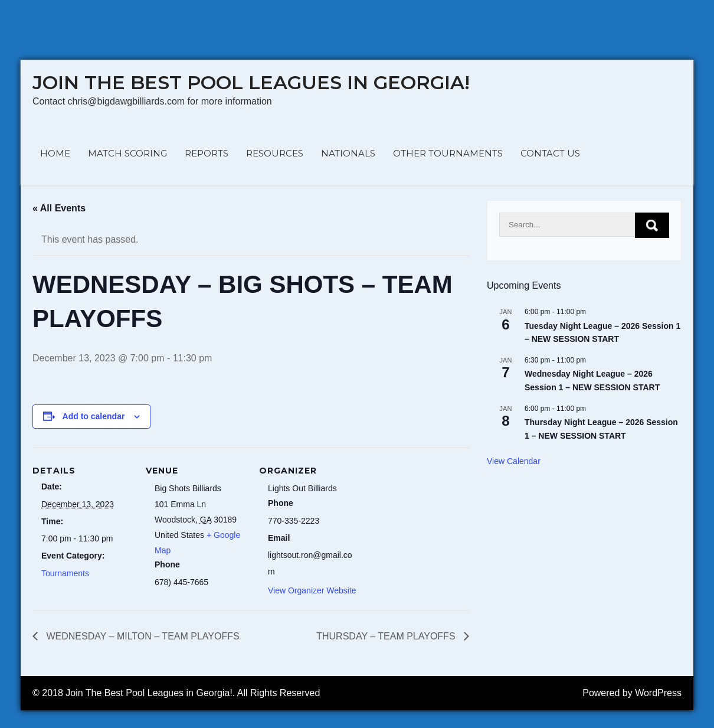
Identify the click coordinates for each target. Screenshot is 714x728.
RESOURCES (275, 153)
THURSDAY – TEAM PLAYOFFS (387, 636)
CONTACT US (550, 153)
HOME (55, 153)
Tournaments (65, 573)
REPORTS (207, 153)
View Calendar (514, 461)
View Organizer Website (312, 590)
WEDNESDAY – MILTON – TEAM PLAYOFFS (142, 636)
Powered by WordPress (632, 693)
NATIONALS (348, 153)
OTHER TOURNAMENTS (448, 153)
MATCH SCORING (127, 153)
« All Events (59, 208)
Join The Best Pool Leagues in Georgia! (251, 82)
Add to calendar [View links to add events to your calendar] (94, 416)
